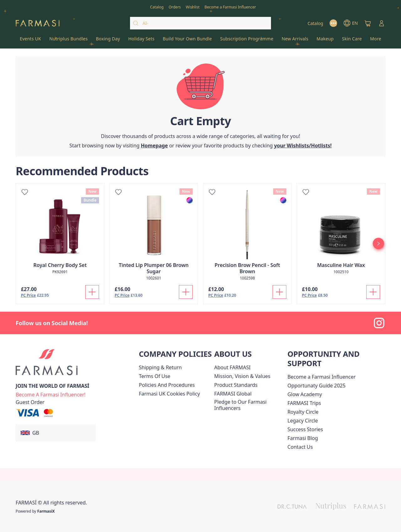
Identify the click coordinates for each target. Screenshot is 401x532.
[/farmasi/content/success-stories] (305, 429)
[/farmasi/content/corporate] (233, 394)
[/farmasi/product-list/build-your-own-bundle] (187, 41)
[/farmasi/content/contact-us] (300, 447)
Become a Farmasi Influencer (321, 377)
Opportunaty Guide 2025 (316, 386)
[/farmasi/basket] (368, 23)
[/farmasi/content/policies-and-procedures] (167, 385)
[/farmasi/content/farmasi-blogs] (302, 438)
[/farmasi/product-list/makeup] (325, 41)
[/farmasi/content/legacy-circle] (302, 421)
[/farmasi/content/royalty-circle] (303, 412)
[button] (56, 433)
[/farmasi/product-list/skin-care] (352, 41)
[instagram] (379, 323)
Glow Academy (305, 394)
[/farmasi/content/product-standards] (236, 385)
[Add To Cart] (92, 292)
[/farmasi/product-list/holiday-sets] (141, 41)
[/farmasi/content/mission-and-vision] (242, 376)
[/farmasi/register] (175, 7)
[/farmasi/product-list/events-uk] (30, 41)
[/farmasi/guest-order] (30, 402)
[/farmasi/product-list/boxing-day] (108, 41)
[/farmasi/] (38, 23)
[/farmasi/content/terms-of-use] (154, 376)
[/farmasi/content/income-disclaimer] (169, 394)
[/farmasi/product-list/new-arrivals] (295, 41)
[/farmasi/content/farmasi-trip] (304, 403)
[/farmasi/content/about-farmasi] (232, 367)
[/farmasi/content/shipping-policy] (160, 367)
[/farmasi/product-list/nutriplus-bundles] (68, 41)
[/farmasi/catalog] (157, 7)
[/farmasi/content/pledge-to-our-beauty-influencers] (250, 405)
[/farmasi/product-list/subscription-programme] (247, 41)
